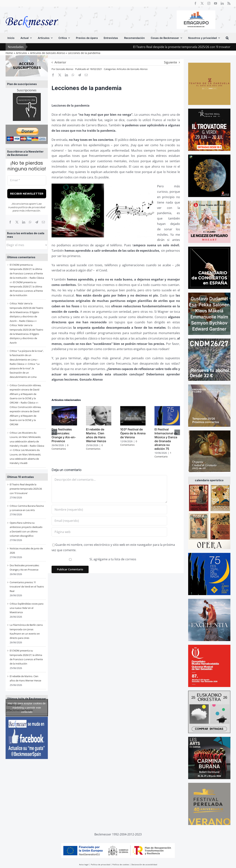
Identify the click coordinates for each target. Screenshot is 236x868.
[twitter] (202, 3)
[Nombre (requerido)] (109, 510)
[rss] (229, 3)
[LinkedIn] (24, 222)
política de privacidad (32, 207)
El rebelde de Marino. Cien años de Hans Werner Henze (96, 435)
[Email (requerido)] (109, 521)
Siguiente (170, 62)
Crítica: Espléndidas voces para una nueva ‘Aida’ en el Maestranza (27, 608)
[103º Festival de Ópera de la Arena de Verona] (133, 408)
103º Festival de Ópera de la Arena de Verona (133, 433)
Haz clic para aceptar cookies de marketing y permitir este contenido (27, 708)
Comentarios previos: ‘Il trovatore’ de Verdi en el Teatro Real (27, 587)
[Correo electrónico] (43, 222)
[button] (227, 38)
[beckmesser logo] (32, 13)
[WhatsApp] (30, 222)
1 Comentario (163, 455)
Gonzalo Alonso (65, 69)
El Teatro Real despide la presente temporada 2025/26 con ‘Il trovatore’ (26, 489)
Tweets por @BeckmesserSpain (27, 708)
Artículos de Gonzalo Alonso (132, 69)
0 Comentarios (60, 447)
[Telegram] (37, 222)
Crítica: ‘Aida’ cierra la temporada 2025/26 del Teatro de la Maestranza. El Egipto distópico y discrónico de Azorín (26, 334)
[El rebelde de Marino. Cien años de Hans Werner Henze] (99, 408)
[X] (17, 222)
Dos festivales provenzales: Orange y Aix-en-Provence (64, 435)
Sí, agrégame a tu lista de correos (94, 559)
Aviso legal (84, 864)
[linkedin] (222, 3)
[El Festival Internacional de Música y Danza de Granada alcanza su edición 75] (167, 408)
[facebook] (195, 3)
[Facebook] (10, 222)
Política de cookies (121, 864)
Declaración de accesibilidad (144, 864)
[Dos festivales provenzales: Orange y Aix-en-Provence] (64, 408)
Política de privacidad (101, 864)
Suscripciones (27, 90)
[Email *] (27, 180)
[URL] (109, 532)
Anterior (60, 62)
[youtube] (216, 3)
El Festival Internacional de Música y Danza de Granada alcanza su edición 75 (166, 439)
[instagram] (209, 3)
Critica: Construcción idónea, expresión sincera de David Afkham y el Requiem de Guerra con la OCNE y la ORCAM (25, 416)
